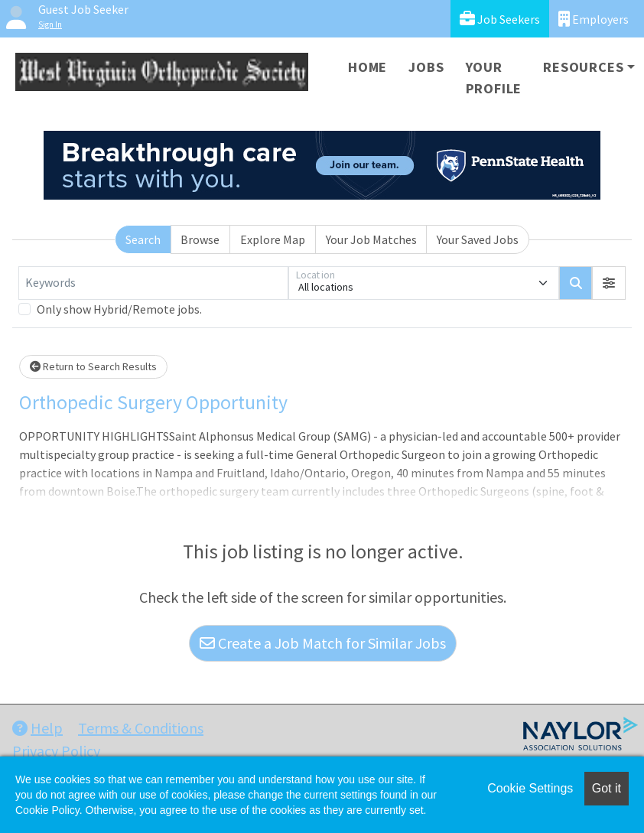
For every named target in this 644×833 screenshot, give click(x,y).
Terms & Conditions (141, 728)
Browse (200, 239)
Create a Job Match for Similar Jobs (323, 643)
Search (143, 239)
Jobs (426, 67)
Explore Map (273, 239)
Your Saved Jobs (478, 239)
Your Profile (494, 78)
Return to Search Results (93, 366)
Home (368, 67)
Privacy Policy (56, 751)
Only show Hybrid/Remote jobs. (119, 309)
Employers (594, 19)
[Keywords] (153, 283)
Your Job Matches (371, 239)
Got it (607, 788)
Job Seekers (500, 19)
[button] (609, 283)
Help (37, 728)
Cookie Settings (530, 788)
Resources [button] (583, 67)
